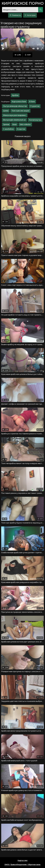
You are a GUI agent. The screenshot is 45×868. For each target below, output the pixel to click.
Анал (14, 124)
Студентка (35, 106)
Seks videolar (25, 124)
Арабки (15, 95)
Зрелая (6, 124)
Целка (6, 111)
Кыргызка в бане (19, 102)
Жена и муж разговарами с (15, 115)
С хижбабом (8, 129)
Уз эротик (21, 129)
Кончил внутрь (35, 120)
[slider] (17, 45)
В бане (32, 102)
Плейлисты (15, 15)
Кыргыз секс (23, 860)
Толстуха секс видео (20, 111)
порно (23, 4)
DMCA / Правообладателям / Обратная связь (22, 865)
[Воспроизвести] (3, 49)
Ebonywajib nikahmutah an (14, 120)
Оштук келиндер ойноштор (15, 106)
